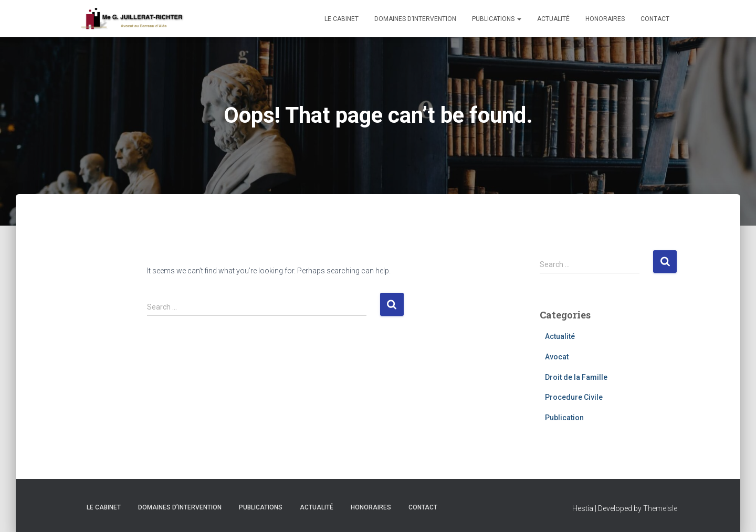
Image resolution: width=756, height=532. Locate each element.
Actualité (553, 19)
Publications (497, 19)
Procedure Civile (574, 397)
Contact (655, 19)
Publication (564, 418)
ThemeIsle (660, 508)
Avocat (557, 357)
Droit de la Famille (576, 377)
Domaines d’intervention (415, 19)
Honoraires (605, 19)
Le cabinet (342, 19)
